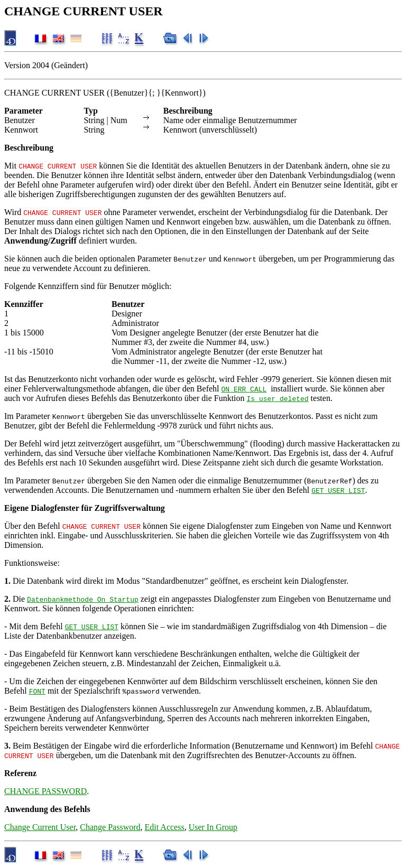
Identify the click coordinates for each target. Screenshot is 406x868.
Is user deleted (278, 398)
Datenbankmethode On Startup (83, 599)
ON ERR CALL (244, 389)
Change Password (110, 827)
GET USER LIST (338, 490)
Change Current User (40, 827)
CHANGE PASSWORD (45, 791)
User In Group (213, 827)
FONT (37, 691)
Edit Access (165, 827)
